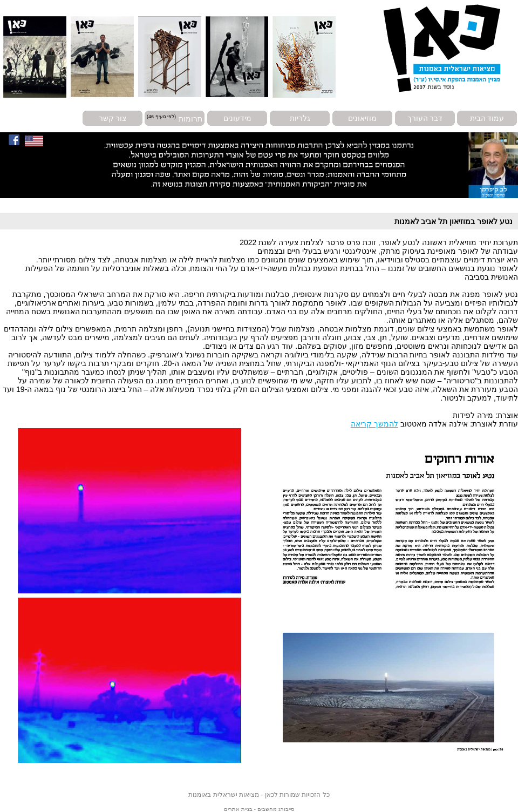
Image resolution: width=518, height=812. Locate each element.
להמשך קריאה (374, 424)
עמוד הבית (487, 118)
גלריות (300, 118)
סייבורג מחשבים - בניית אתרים (259, 809)
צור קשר (113, 118)
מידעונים (237, 118)
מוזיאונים (362, 118)
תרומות (190, 118)
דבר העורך (425, 118)
